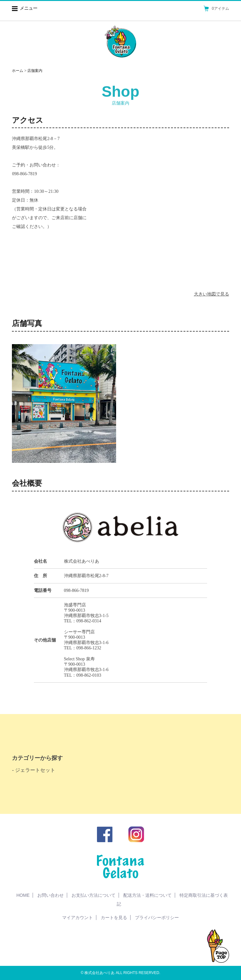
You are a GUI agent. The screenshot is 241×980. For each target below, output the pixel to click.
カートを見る (114, 918)
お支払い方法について (94, 895)
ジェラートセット (35, 770)
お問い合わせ (51, 895)
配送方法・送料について (147, 895)
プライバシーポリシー (157, 918)
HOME (23, 895)
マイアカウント (78, 918)
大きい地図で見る (212, 294)
